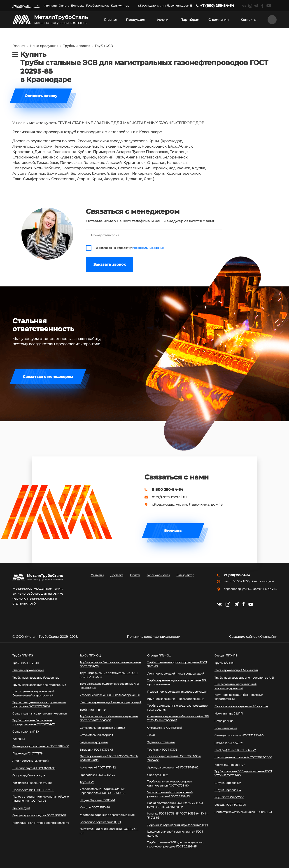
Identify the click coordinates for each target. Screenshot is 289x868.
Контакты (248, 20)
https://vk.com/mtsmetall (244, 6)
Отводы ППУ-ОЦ (159, 655)
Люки (151, 735)
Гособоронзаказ (98, 6)
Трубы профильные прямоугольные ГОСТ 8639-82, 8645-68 (109, 675)
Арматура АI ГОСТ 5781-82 (98, 767)
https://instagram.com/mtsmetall (250, 6)
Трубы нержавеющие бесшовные (36, 678)
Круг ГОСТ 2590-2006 (229, 797)
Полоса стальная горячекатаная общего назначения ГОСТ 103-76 (41, 799)
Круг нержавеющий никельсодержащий (176, 699)
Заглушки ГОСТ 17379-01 (96, 750)
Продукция (135, 20)
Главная (111, 20)
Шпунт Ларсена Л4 (228, 790)
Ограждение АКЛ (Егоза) (165, 728)
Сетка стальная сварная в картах (102, 728)
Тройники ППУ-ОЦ (26, 663)
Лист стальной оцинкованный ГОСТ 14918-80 (109, 831)
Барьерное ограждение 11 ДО (100, 822)
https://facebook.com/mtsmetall (262, 6)
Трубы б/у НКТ (225, 663)
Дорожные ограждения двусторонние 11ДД (177, 825)
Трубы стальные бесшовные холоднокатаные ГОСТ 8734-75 (34, 722)
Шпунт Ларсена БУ (228, 783)
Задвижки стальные (161, 742)
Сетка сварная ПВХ (26, 732)
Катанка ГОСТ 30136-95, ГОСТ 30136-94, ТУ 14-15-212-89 (178, 816)
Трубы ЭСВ (104, 46)
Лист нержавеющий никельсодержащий (176, 674)
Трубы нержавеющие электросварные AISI (244, 678)
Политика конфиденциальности (154, 637)
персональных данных (148, 248)
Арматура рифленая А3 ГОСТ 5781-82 (173, 767)
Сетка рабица (224, 721)
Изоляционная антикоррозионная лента (41, 823)
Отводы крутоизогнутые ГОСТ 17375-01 (39, 815)
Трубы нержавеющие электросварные (39, 685)
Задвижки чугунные (94, 742)
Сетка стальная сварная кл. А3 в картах (241, 706)
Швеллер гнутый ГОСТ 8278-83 (34, 768)
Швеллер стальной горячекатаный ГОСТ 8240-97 (175, 834)
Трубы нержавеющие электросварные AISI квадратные (109, 686)
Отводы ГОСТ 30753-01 (230, 805)
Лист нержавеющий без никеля (236, 670)
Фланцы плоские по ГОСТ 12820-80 (239, 735)
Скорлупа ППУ (158, 775)
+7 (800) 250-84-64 (217, 6)
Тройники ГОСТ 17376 (162, 750)
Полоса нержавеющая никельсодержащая (177, 692)
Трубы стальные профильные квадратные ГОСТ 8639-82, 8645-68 (109, 718)
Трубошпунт (21, 808)
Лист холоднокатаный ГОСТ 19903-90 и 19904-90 (174, 758)
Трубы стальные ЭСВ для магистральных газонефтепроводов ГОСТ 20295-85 (175, 844)
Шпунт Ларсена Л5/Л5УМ (97, 800)
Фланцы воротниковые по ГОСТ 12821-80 (41, 746)
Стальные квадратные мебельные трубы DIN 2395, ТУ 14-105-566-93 (178, 718)
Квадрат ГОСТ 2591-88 (95, 807)
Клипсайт (267, 637)
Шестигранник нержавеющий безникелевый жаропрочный (33, 693)
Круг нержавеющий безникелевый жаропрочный (239, 697)
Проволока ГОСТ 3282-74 (97, 775)
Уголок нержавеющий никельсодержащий (110, 695)
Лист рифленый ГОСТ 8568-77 (235, 750)
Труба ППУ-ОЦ (90, 655)
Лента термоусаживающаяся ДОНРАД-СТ (243, 812)
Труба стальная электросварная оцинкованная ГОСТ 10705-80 (170, 783)
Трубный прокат (76, 46)
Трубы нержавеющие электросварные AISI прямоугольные (177, 682)
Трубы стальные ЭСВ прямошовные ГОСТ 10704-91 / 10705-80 (243, 773)
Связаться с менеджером (48, 377)
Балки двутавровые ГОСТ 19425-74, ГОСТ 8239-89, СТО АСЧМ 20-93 (175, 805)
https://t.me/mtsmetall (256, 6)
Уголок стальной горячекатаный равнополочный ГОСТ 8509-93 (170, 794)
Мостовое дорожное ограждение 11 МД (107, 815)
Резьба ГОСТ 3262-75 (229, 743)
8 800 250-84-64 (167, 490)
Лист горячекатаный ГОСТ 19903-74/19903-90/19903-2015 (109, 758)
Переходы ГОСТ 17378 (28, 753)
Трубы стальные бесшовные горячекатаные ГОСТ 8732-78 (110, 664)
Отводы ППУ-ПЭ (226, 655)
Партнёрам (190, 20)
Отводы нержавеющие (28, 670)
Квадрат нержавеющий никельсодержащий (111, 702)
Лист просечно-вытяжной (30, 761)
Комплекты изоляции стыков (32, 783)
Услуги (163, 20)
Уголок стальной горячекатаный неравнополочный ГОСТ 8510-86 (102, 791)
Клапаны (19, 739)
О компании (219, 20)
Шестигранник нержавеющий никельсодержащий (235, 686)
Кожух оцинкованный (230, 765)
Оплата (64, 6)
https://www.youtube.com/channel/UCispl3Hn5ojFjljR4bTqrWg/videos (269, 6)
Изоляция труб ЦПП (229, 713)
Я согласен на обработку (130, 248)
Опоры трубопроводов (29, 775)
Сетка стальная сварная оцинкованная (40, 713)
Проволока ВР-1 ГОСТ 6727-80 (33, 790)
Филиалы (50, 6)
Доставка (78, 6)
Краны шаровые (226, 728)
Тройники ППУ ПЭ (93, 710)
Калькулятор (120, 6)
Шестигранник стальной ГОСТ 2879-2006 (243, 757)
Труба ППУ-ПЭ (23, 655)
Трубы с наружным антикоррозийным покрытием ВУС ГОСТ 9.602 (39, 704)
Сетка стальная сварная (96, 735)
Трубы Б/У (87, 782)
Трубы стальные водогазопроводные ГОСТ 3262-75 (177, 664)
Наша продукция (44, 46)
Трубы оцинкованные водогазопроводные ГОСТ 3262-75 (177, 708)
